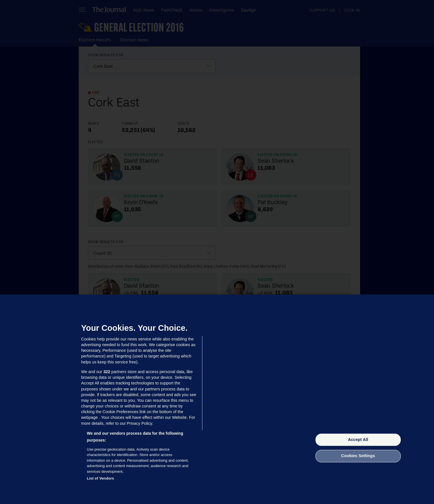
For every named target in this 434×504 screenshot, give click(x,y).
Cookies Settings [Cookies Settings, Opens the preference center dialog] (358, 456)
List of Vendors (101, 478)
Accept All (358, 440)
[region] (217, 399)
